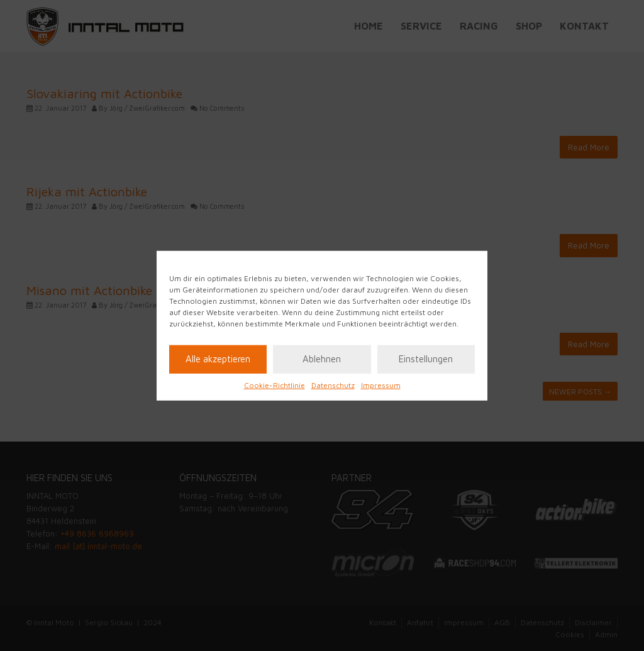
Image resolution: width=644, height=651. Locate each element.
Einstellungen (426, 359)
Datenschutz (333, 385)
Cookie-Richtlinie (275, 385)
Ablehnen (322, 359)
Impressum (381, 385)
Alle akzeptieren (218, 359)
